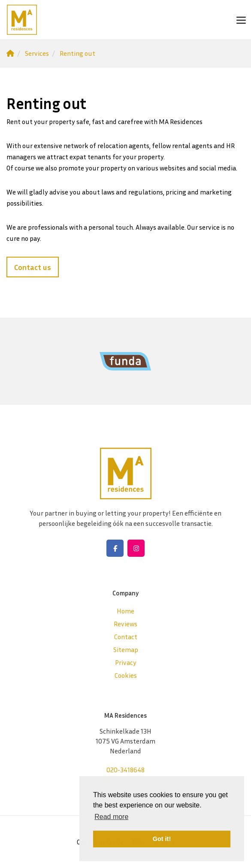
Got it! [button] (162, 839)
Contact (126, 637)
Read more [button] (111, 817)
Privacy (126, 662)
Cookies (126, 675)
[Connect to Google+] (136, 548)
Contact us (33, 267)
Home (125, 611)
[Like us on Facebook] (115, 548)
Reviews (125, 624)
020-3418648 (125, 770)
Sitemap (126, 649)
